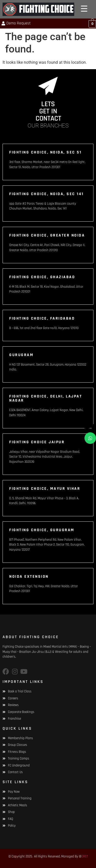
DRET (85, 856)
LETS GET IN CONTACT (48, 111)
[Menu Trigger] (84, 9)
